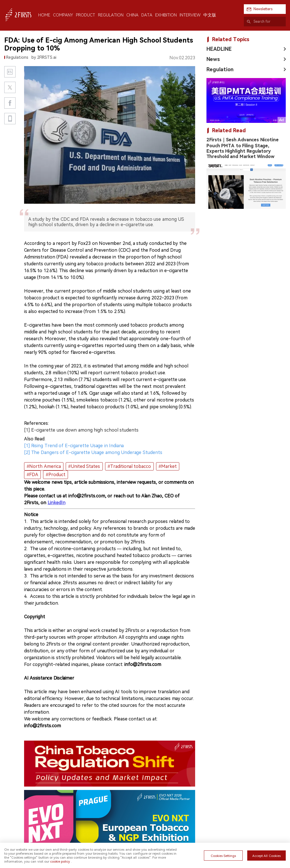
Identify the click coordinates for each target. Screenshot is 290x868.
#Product (56, 475)
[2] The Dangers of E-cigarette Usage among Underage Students (93, 452)
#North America (44, 466)
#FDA (32, 475)
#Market (168, 466)
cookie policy (60, 861)
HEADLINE (219, 49)
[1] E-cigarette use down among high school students (81, 430)
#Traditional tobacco (129, 466)
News (213, 59)
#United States (84, 466)
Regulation (220, 69)
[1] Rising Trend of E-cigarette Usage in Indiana (74, 446)
